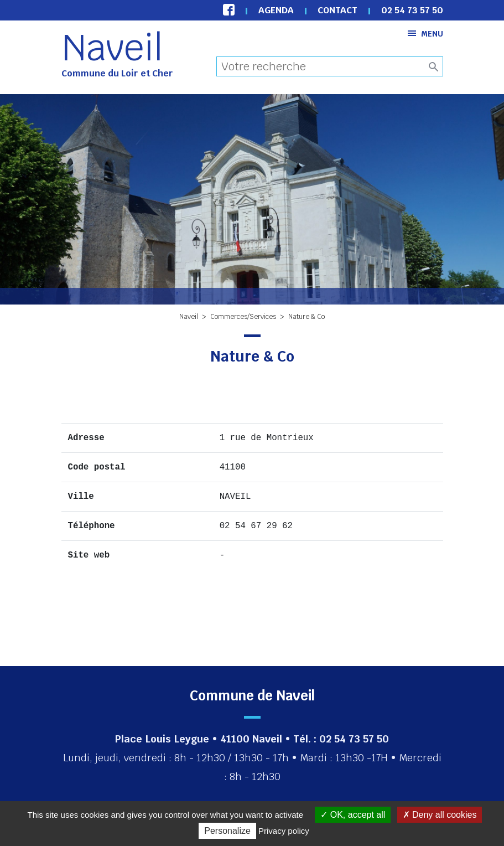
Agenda (276, 10)
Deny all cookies (440, 815)
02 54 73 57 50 (412, 10)
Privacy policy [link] (284, 831)
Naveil (112, 48)
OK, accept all (353, 815)
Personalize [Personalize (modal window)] (227, 831)
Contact (337, 10)
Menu (425, 33)
